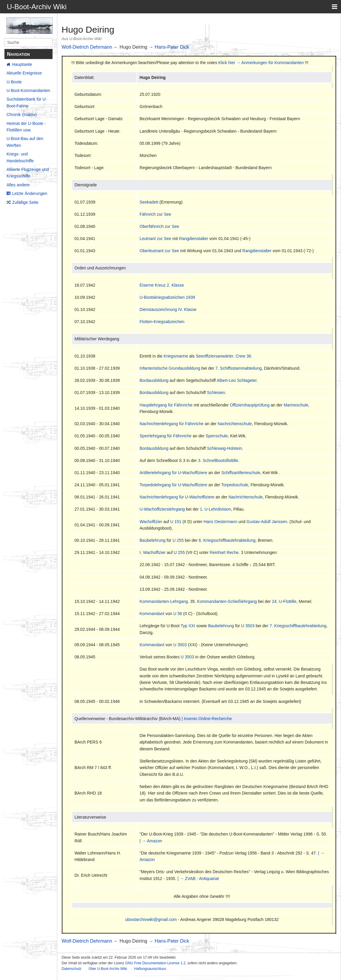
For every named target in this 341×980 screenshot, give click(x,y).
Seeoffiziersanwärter (214, 356)
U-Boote (14, 82)
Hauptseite (22, 64)
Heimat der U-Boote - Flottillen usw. (26, 127)
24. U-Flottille (284, 601)
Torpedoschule (235, 485)
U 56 (178, 614)
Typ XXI (188, 626)
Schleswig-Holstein (224, 448)
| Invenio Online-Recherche (207, 719)
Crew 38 (243, 356)
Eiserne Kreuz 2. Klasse (162, 285)
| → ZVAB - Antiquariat (198, 879)
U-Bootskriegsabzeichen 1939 (167, 297)
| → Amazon (151, 841)
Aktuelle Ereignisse (24, 73)
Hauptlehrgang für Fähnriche (166, 405)
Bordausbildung (154, 380)
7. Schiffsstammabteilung (239, 368)
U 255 (178, 540)
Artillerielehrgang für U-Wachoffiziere (173, 473)
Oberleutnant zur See (159, 251)
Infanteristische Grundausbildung (170, 368)
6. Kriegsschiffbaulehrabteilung (227, 540)
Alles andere (18, 185)
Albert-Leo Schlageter (237, 380)
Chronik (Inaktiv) (22, 115)
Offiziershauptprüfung (250, 405)
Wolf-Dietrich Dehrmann (87, 47)
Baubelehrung (152, 540)
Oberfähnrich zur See (159, 226)
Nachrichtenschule (235, 424)
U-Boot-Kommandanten (28, 90)
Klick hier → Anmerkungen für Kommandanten (261, 63)
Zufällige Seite (25, 202)
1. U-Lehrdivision (215, 509)
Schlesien (216, 393)
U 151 (176, 522)
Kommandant (152, 614)
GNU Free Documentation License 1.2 (155, 963)
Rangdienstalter (194, 239)
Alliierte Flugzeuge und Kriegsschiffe (28, 173)
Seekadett (149, 202)
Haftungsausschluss (150, 969)
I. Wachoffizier (153, 552)
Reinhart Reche (224, 552)
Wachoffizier (151, 522)
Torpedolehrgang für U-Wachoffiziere (173, 485)
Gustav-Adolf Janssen (267, 522)
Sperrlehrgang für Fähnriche (165, 436)
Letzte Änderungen (30, 193)
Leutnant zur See (155, 239)
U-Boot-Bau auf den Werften (25, 142)
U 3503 (248, 626)
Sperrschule (217, 436)
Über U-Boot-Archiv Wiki (108, 969)
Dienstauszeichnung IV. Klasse (168, 309)
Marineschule (296, 405)
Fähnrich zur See (155, 214)
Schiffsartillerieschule (241, 473)
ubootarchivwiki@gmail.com (151, 919)
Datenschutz (72, 969)
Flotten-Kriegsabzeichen (162, 322)
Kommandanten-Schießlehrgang (227, 601)
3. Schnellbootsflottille (218, 460)
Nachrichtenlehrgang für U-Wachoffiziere (177, 497)
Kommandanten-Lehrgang (164, 601)
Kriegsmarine (176, 356)
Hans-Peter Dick (172, 47)
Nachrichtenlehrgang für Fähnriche (172, 424)
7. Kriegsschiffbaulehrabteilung (298, 626)
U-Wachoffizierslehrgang (162, 509)
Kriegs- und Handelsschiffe (20, 157)
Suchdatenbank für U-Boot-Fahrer (27, 102)
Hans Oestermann (221, 522)
